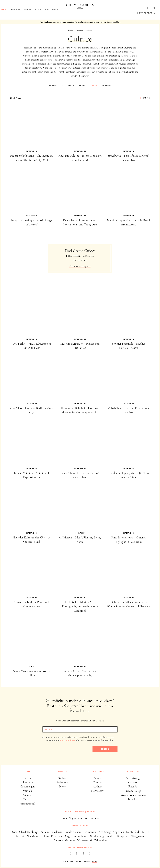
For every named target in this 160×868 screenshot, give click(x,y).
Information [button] (133, 771)
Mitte (145, 832)
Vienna (51, 13)
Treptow (58, 840)
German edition (113, 22)
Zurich (59, 13)
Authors (98, 787)
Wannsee (70, 840)
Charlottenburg (28, 832)
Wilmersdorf (85, 840)
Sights (82, 86)
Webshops (62, 782)
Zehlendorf (101, 840)
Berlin (8, 13)
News (62, 787)
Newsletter (98, 791)
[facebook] (70, 854)
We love (62, 778)
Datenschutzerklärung (68, 740)
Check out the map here (80, 266)
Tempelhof (123, 836)
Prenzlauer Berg (60, 836)
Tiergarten (138, 836)
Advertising (133, 778)
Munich (42, 13)
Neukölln (32, 836)
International (27, 804)
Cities (8, 8)
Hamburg (32, 13)
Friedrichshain (73, 832)
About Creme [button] (98, 771)
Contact (98, 782)
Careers (133, 782)
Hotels (71, 86)
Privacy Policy (133, 791)
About (98, 778)
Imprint (133, 799)
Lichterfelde (133, 832)
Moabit (20, 836)
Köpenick (118, 832)
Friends (133, 787)
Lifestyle (62, 771)
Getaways (106, 86)
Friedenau (57, 832)
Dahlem (44, 832)
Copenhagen (19, 13)
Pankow (44, 836)
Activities (53, 86)
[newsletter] (90, 854)
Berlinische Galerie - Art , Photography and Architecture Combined (80, 606)
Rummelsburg (80, 836)
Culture (94, 86)
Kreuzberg (105, 832)
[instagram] (77, 854)
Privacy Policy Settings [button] (133, 795)
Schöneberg (97, 836)
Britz (14, 832)
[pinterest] (83, 854)
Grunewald (90, 832)
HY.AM (95, 862)
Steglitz (110, 836)
